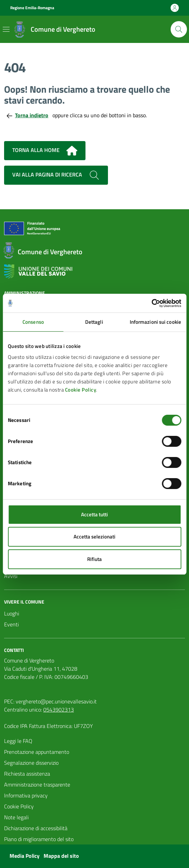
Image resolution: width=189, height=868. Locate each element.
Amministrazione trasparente (37, 785)
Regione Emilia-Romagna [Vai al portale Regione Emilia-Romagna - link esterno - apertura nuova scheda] (32, 8)
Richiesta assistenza (27, 774)
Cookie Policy (81, 390)
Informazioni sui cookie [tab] (155, 322)
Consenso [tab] (33, 322)
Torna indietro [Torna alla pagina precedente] (28, 115)
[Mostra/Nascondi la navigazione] (6, 29)
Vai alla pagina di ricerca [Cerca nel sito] (56, 175)
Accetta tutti (94, 514)
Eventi (11, 624)
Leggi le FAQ (18, 741)
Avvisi (11, 576)
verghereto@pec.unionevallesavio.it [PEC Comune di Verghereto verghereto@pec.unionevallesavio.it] (56, 701)
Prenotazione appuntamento (37, 752)
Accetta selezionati (94, 537)
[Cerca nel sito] (179, 29)
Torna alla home (45, 151)
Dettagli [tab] (94, 322)
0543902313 (59, 710)
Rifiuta (94, 559)
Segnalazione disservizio (31, 763)
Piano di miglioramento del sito (39, 839)
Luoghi (12, 613)
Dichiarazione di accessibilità (36, 828)
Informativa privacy (26, 795)
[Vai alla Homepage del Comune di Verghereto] (53, 29)
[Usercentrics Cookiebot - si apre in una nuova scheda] (151, 303)
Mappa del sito (61, 856)
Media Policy (25, 856)
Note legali (16, 817)
